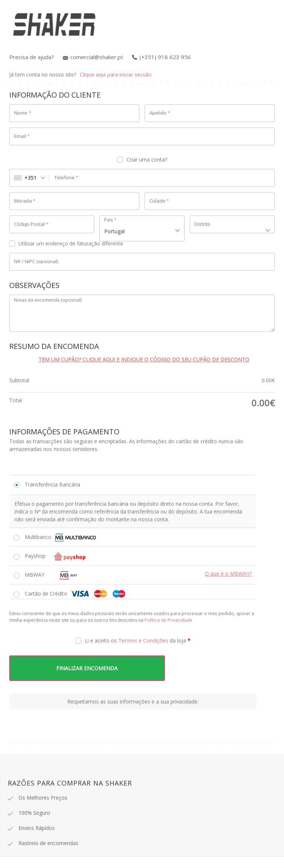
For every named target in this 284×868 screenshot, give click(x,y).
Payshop (58, 556)
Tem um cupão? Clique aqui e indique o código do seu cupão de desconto (144, 360)
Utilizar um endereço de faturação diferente (67, 243)
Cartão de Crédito (76, 594)
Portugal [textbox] (114, 231)
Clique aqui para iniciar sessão (116, 74)
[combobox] (29, 178)
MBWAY (58, 574)
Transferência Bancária (53, 484)
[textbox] (232, 224)
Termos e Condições (143, 640)
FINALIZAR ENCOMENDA (89, 668)
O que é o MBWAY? (228, 574)
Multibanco (60, 538)
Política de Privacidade (168, 620)
